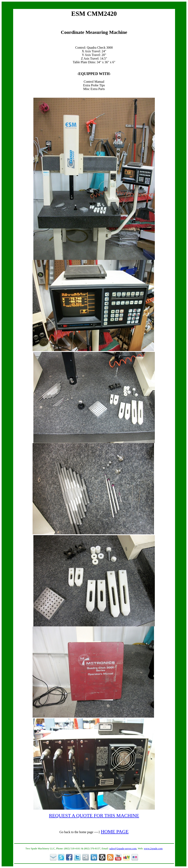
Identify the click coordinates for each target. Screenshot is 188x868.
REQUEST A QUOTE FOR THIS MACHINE (94, 815)
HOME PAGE (115, 832)
